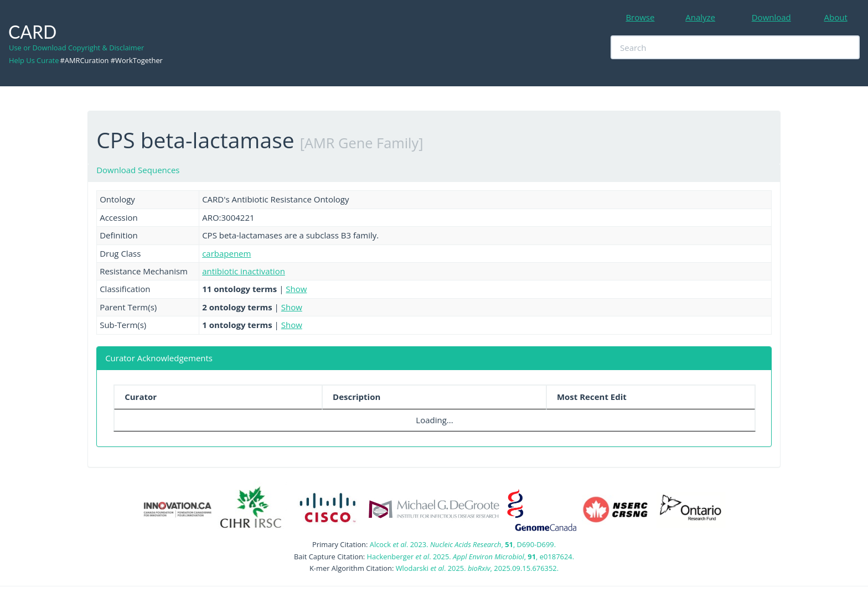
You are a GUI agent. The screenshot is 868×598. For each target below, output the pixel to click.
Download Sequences (138, 170)
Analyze (700, 17)
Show (296, 289)
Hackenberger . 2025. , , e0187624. (471, 557)
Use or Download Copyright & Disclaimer (76, 48)
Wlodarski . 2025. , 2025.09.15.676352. (477, 568)
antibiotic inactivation (244, 271)
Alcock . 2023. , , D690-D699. (463, 544)
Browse (640, 17)
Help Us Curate (34, 60)
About (836, 17)
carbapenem (226, 253)
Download (771, 17)
